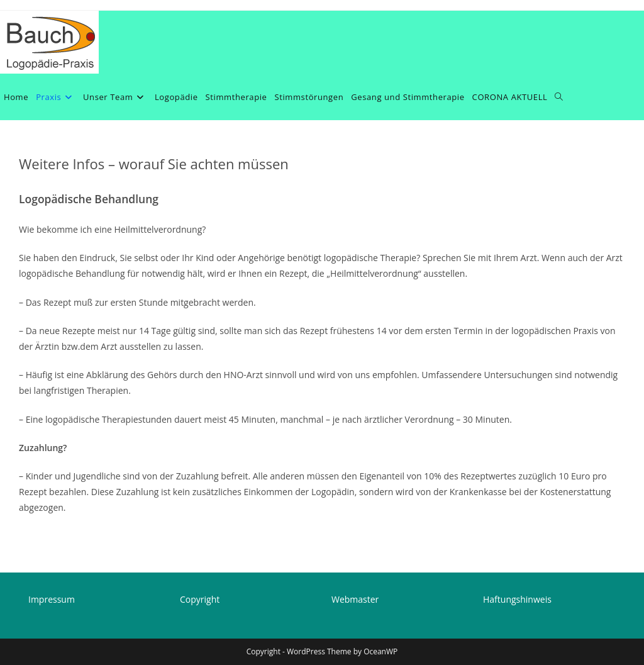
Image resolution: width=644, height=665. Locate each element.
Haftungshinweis (517, 599)
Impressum (52, 599)
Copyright (200, 599)
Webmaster (355, 599)
